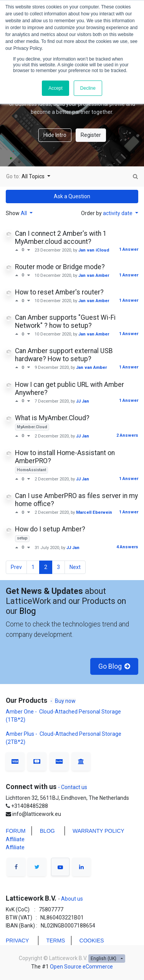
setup (22, 538)
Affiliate (15, 839)
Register (91, 135)
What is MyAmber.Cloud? (52, 418)
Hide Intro (55, 135)
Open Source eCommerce (81, 967)
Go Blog (114, 666)
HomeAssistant (31, 470)
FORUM (16, 831)
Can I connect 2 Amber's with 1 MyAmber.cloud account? (61, 238)
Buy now (65, 701)
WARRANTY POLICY (98, 831)
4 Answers (127, 547)
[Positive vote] (18, 250)
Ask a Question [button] (72, 196)
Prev (16, 567)
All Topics (34, 176)
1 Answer (129, 249)
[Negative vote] (29, 250)
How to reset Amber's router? (59, 292)
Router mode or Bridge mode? (60, 267)
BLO (45, 831)
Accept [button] (55, 88)
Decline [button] (88, 88)
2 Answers (127, 435)
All (24, 213)
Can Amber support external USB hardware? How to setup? (64, 355)
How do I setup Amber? (50, 529)
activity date (118, 213)
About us (71, 899)
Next (75, 567)
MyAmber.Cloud (32, 427)
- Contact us (73, 787)
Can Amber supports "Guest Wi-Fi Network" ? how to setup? (65, 321)
